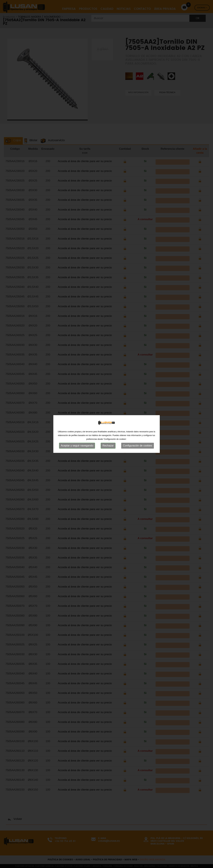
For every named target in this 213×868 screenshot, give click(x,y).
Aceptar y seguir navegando (77, 402)
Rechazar (108, 402)
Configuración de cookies (138, 402)
